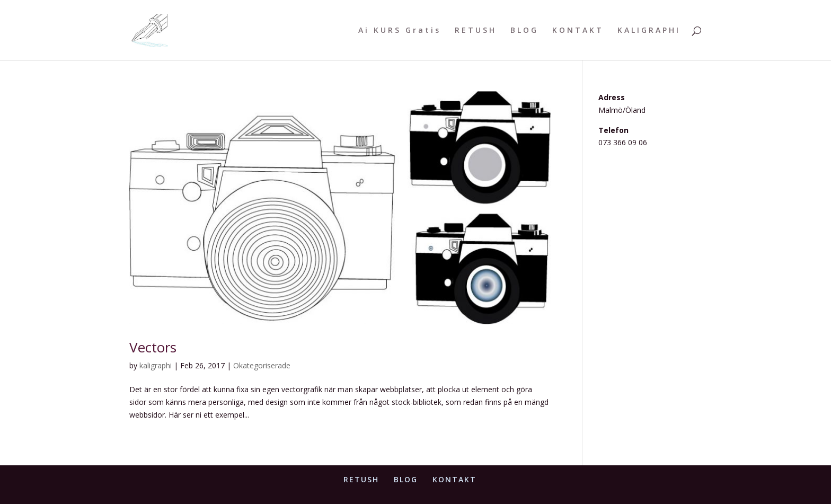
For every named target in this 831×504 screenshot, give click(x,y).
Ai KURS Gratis (400, 31)
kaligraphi (156, 365)
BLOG (524, 31)
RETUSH (476, 31)
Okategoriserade (262, 365)
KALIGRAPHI (649, 31)
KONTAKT (578, 31)
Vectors (153, 347)
